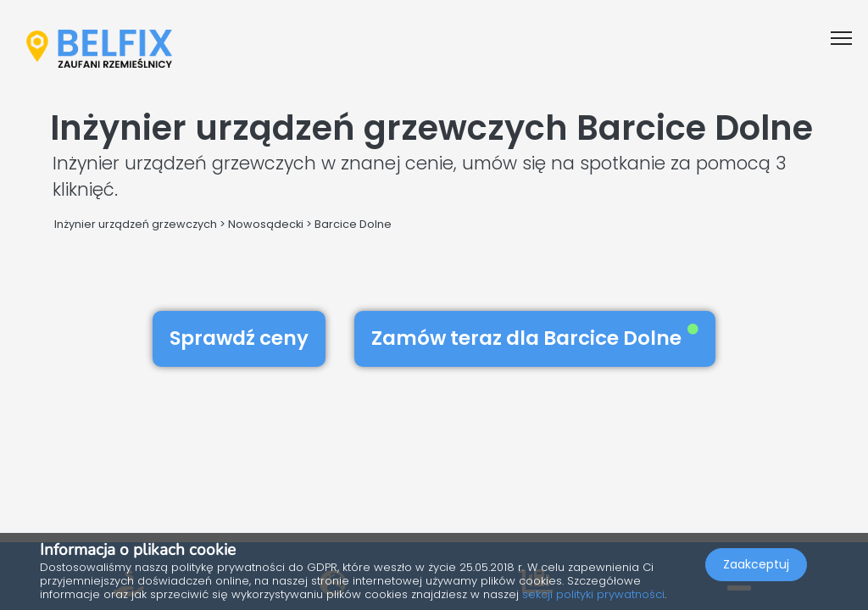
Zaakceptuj (756, 564)
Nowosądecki (266, 224)
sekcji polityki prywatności (593, 594)
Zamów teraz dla (535, 338)
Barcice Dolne (353, 224)
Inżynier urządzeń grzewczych (136, 224)
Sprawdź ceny (239, 338)
